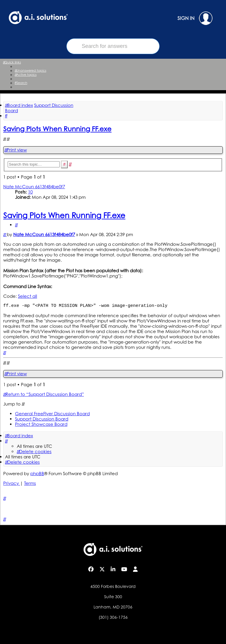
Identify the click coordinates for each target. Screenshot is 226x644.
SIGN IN (195, 18)
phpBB (37, 474)
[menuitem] (30, 70)
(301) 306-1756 (113, 617)
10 (30, 192)
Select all (28, 296)
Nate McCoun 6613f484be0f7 (34, 187)
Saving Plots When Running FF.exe (57, 129)
